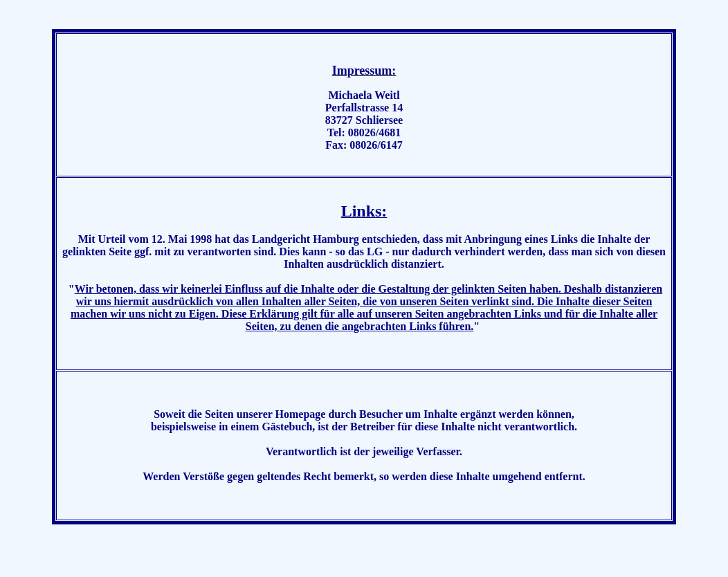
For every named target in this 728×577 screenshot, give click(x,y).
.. (720, 565)
